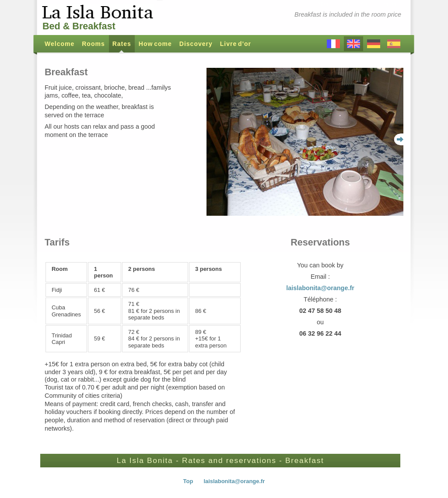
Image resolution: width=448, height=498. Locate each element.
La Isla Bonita (99, 12)
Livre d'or (236, 44)
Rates (122, 44)
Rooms (93, 44)
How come (155, 44)
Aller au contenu (381, 4)
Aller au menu (335, 4)
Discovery (196, 44)
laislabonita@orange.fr (320, 288)
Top (188, 481)
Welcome (59, 44)
